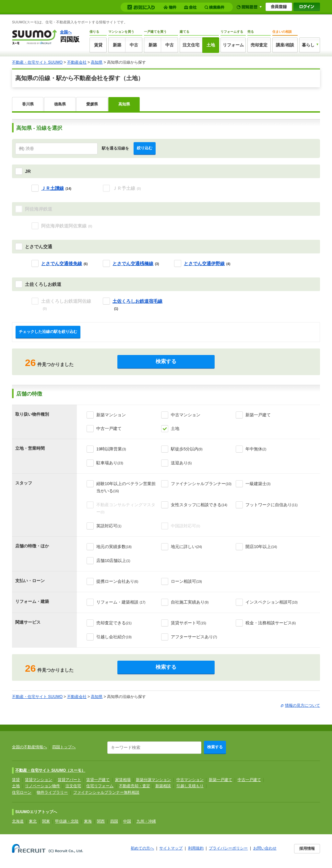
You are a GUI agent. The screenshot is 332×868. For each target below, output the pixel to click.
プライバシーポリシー (228, 848)
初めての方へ (142, 848)
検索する (166, 361)
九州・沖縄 (146, 821)
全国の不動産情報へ (30, 747)
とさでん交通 (39, 247)
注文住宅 (191, 45)
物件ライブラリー (52, 792)
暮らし (308, 45)
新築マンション (111, 415)
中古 (134, 45)
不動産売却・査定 (135, 786)
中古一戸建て (109, 428)
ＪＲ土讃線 (53, 188)
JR (28, 171)
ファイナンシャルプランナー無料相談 (106, 792)
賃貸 (98, 45)
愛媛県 (92, 104)
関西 (101, 821)
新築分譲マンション (153, 780)
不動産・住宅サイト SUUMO (37, 62)
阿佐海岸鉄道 (39, 209)
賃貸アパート (69, 780)
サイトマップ (171, 848)
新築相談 (163, 786)
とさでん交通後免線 (62, 263)
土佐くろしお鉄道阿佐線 (66, 305)
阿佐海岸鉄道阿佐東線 (67, 226)
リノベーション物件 (42, 786)
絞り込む (145, 148)
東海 (88, 821)
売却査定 (259, 45)
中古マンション (186, 415)
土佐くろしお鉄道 (43, 284)
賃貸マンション (39, 780)
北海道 (18, 821)
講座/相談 (285, 45)
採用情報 (307, 849)
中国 (127, 821)
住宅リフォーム (100, 786)
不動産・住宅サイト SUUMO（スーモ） (50, 770)
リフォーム (233, 45)
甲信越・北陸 (67, 821)
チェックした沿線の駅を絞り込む (48, 332)
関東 (46, 821)
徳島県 (60, 104)
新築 (117, 45)
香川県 (28, 104)
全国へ (66, 32)
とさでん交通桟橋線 (133, 263)
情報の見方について (302, 705)
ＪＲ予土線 (127, 188)
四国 (114, 821)
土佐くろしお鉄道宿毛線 (137, 301)
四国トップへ (64, 747)
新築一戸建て (258, 415)
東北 (33, 821)
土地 (211, 45)
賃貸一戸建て (98, 780)
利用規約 (196, 848)
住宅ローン (22, 792)
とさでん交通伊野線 (204, 263)
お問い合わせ (265, 848)
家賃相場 (123, 780)
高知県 (97, 62)
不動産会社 (77, 62)
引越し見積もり (190, 786)
